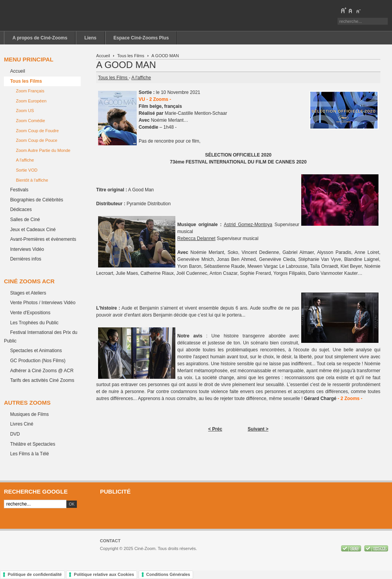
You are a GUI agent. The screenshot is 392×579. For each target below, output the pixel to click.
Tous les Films (131, 56)
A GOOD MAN (126, 65)
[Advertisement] (242, 511)
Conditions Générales (168, 574)
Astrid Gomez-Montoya (248, 225)
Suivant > (258, 429)
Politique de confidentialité (35, 574)
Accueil (103, 56)
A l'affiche (141, 78)
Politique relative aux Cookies (104, 574)
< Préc (215, 429)
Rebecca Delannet (196, 238)
